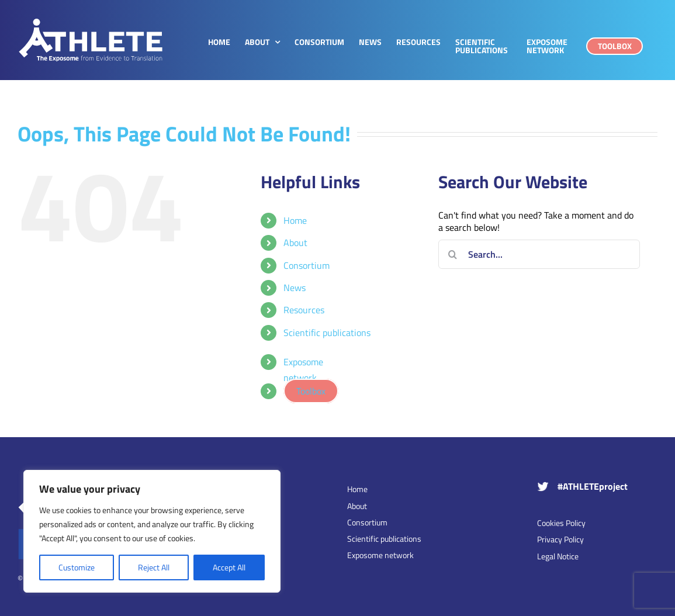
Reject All (154, 567)
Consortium (307, 265)
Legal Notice (558, 556)
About (295, 243)
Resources (304, 310)
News (295, 288)
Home (295, 220)
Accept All (229, 567)
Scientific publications (327, 333)
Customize (77, 567)
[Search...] (539, 254)
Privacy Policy (560, 539)
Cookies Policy (561, 523)
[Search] (453, 254)
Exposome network (303, 370)
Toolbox (311, 391)
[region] (152, 531)
